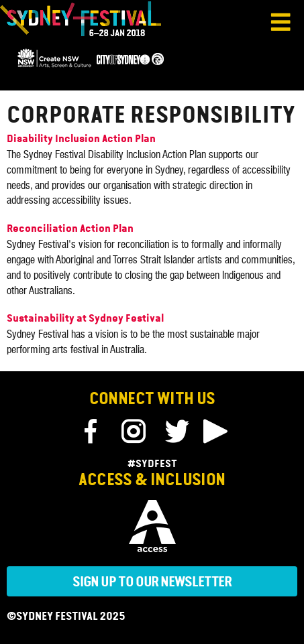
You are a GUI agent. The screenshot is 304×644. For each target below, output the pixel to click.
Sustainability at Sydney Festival (85, 319)
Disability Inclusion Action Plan (81, 139)
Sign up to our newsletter (152, 583)
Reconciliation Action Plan (70, 229)
